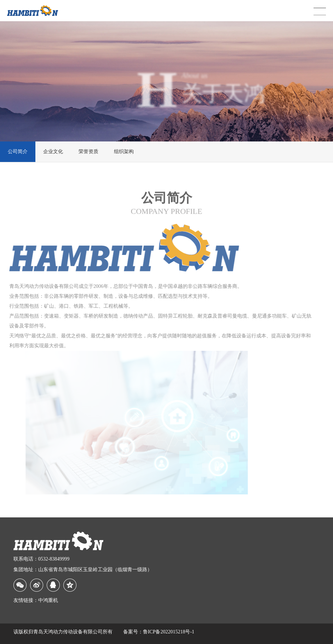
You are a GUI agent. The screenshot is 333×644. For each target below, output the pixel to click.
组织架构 (124, 152)
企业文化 (53, 152)
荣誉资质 (88, 152)
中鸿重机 (48, 600)
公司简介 (18, 152)
